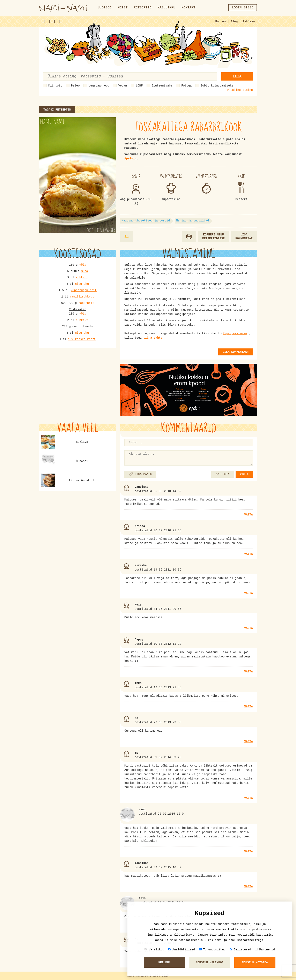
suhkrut (82, 278)
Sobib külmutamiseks (217, 86)
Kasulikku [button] (166, 8)
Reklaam (249, 22)
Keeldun (165, 963)
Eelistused (240, 949)
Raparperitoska (235, 333)
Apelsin (130, 159)
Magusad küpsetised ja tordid (146, 221)
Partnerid (265, 949)
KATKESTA (223, 474)
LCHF (139, 86)
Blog (234, 22)
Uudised (105, 8)
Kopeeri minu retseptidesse (213, 237)
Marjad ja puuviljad (193, 221)
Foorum (220, 22)
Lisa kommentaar (244, 237)
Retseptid (142, 8)
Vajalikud (154, 949)
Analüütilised (182, 949)
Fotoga (186, 86)
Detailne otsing (240, 90)
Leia (237, 76)
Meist (123, 8)
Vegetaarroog (99, 86)
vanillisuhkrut (82, 297)
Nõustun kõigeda (255, 963)
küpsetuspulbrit (84, 290)
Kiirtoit (55, 86)
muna (84, 271)
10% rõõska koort (82, 339)
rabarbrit (86, 303)
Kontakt (188, 8)
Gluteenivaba (162, 86)
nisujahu (82, 284)
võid (83, 265)
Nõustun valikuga (210, 963)
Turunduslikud (212, 949)
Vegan (123, 86)
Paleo (75, 86)
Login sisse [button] (243, 8)
